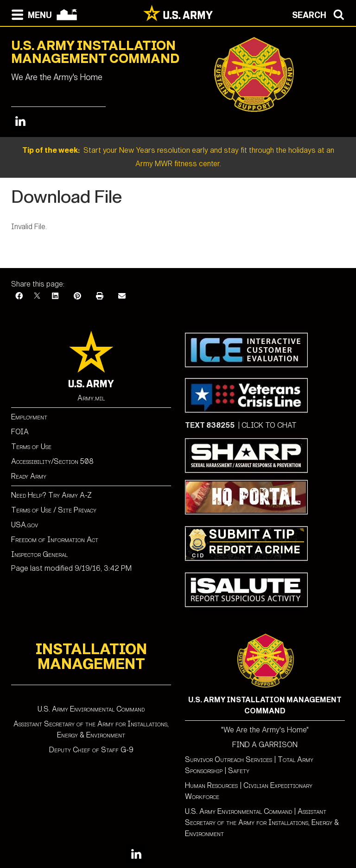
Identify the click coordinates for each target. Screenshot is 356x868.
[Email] (122, 296)
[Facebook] (19, 296)
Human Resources (211, 785)
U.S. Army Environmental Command (91, 709)
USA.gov (25, 525)
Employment (29, 417)
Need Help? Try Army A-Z (51, 495)
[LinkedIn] (55, 296)
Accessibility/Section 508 (52, 461)
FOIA (20, 432)
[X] (37, 296)
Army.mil (91, 398)
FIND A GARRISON (265, 745)
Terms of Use (31, 446)
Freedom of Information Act (55, 540)
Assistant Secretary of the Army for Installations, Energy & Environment (262, 822)
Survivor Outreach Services (229, 759)
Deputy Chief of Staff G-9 (91, 750)
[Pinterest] (77, 296)
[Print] (100, 296)
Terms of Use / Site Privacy (54, 510)
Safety (239, 771)
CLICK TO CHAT (269, 425)
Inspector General (39, 554)
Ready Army (29, 476)
